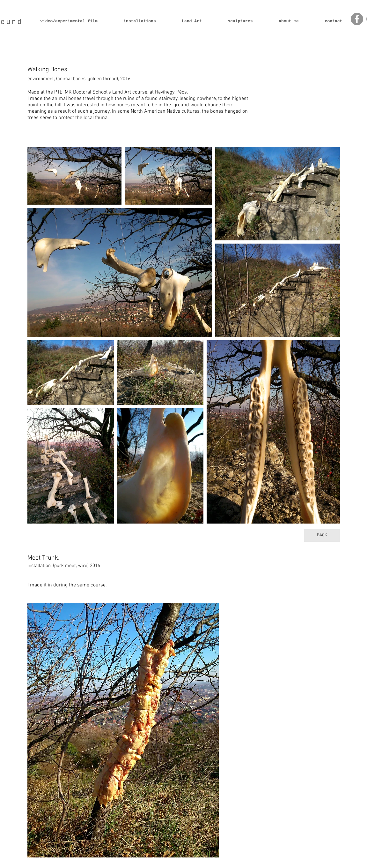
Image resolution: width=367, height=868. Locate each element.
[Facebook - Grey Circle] (357, 19)
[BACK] (322, 535)
